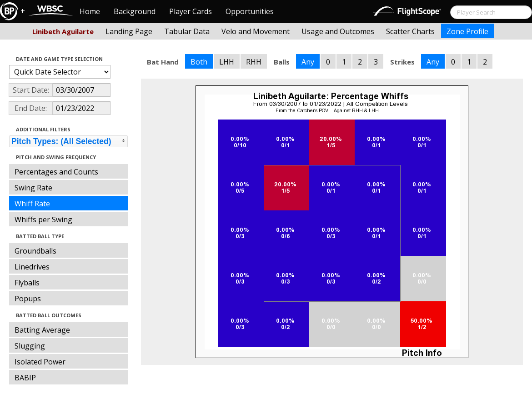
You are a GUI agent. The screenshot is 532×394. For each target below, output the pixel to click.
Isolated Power (40, 362)
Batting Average (42, 330)
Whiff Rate (32, 204)
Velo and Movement (256, 31)
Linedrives (32, 267)
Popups (28, 299)
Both (199, 62)
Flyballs (27, 283)
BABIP (25, 378)
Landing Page (129, 31)
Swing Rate (33, 188)
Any (308, 62)
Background (135, 11)
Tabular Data (187, 31)
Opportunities (250, 11)
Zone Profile (467, 31)
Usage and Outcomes (338, 31)
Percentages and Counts (56, 172)
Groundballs (35, 251)
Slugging (30, 346)
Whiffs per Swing (43, 219)
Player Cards (191, 11)
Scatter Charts (410, 31)
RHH (254, 62)
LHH (227, 62)
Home (90, 11)
